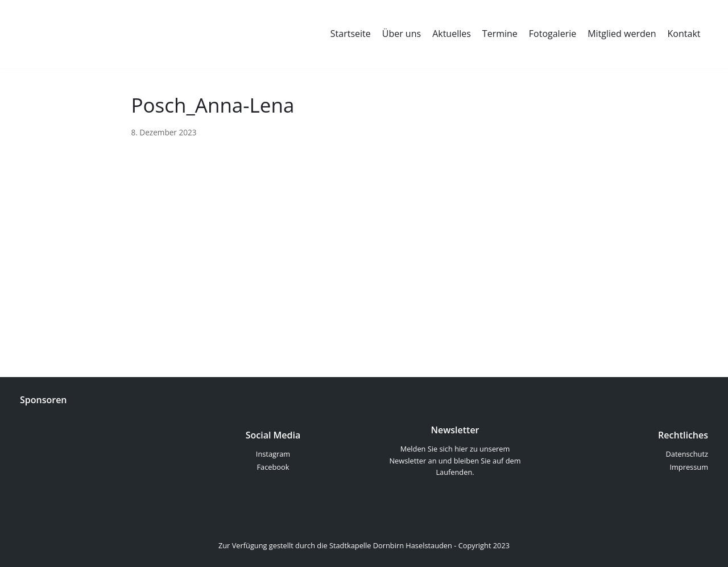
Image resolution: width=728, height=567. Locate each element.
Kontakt (684, 34)
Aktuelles (452, 34)
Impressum (689, 467)
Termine (500, 34)
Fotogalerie (553, 34)
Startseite (351, 34)
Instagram (273, 454)
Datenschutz (687, 454)
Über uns (402, 34)
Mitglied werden (622, 34)
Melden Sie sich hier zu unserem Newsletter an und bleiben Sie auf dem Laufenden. (455, 460)
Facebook (273, 467)
